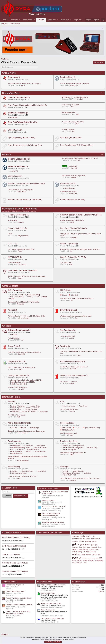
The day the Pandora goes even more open (74, 83)
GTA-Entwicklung (39, 452)
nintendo (75, 549)
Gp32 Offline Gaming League (73, 375)
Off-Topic (64, 471)
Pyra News (13, 77)
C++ (11, 450)
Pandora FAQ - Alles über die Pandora (22, 412)
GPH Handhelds (67, 423)
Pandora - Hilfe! (14, 410)
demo (88, 539)
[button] (20, 20)
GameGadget (33, 428)
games (94, 541)
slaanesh (72, 384)
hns (72, 107)
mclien (74, 178)
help (81, 547)
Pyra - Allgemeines (67, 406)
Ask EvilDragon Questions (72, 361)
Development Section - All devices (20, 209)
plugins (89, 554)
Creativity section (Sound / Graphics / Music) (80, 215)
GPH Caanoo (66, 428)
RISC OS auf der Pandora (17, 415)
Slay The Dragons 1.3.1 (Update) (15, 571)
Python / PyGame (68, 244)
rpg (93, 558)
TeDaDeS (20, 222)
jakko (77, 124)
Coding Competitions (17, 375)
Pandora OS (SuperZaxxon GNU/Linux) (25, 184)
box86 (88, 536)
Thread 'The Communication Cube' (18, 598)
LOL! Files (13, 335)
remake (85, 558)
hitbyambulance (23, 236)
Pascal (27, 452)
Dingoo (63, 295)
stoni (72, 435)
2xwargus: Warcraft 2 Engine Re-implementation (24, 302)
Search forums (15, 23)
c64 (93, 536)
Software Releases (17, 113)
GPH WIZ (77, 428)
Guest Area (13, 346)
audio (82, 536)
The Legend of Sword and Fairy (52, 618)
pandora (76, 554)
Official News (9, 73)
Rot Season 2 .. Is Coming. (69, 382)
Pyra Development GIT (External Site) (77, 145)
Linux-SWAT (73, 193)
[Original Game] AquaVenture (18, 387)
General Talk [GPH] (16, 295)
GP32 (11, 299)
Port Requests (13, 220)
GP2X (44, 297)
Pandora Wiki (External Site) (73, 199)
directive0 (73, 369)
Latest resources (44, 582)
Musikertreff (40, 446)
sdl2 (74, 560)
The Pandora (28, 20)
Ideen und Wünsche (40, 448)
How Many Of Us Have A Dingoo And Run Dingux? (77, 298)
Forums (41, 20)
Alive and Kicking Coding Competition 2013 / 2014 (26, 380)
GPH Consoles (15, 290)
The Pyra (14, 20)
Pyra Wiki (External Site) (71, 138)
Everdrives (13, 471)
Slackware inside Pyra (69, 112)
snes (74, 563)
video (85, 563)
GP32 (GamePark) (67, 430)
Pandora (7, 154)
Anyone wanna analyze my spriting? (72, 220)
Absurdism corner (14, 338)
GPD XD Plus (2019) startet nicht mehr (73, 453)
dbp (84, 539)
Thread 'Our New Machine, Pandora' (19, 605)
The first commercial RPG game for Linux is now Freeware (27, 276)
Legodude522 (21, 192)
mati (71, 265)
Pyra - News (82, 406)
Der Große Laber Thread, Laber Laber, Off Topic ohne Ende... (80, 478)
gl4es (76, 544)
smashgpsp (99, 561)
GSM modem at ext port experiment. (74, 176)
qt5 (80, 558)
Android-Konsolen (26, 471)
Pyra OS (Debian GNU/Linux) (21, 122)
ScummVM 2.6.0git (48, 593)
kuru (77, 318)
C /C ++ (11, 244)
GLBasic (19, 450)
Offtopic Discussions (18, 330)
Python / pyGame (15, 452)
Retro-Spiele (41, 471)
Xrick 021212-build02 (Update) (14, 546)
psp (99, 554)
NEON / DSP (14, 257)
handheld (75, 547)
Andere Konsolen (77, 471)
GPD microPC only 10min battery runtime (22, 368)
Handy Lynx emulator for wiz (51, 603)
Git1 (73, 132)
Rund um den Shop (69, 441)
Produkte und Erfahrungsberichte (72, 446)
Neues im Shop (91, 448)
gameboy (88, 541)
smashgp (91, 561)
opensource (91, 551)
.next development (67, 188)
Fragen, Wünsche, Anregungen (72, 448)
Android (11, 310)
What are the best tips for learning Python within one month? (80, 249)
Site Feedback (66, 330)
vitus (72, 455)
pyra (75, 557)
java (88, 547)
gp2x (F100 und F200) (91, 428)
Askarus (22, 85)
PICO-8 (10, 234)
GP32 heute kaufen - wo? (69, 433)
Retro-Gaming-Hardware (17, 473)
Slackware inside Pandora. (69, 192)
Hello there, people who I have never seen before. (24, 352)
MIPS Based (66, 290)
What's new (52, 20)
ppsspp (94, 554)
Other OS (12, 117)
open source (94, 549)
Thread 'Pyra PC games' (15, 585)
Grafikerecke (27, 446)
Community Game (15, 453)
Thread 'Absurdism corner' (15, 591)
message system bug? (68, 336)
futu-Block (21, 389)
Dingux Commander (48, 610)
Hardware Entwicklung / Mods (19, 448)
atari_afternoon (23, 433)
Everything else (67, 310)
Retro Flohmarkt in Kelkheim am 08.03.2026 (22, 476)
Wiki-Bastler (42, 412)
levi (71, 251)
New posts (5, 23)
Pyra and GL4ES (66, 263)
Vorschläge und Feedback (70, 473)
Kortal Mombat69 (23, 461)
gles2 (82, 545)
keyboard (94, 547)
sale (97, 558)
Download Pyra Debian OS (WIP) (73, 122)
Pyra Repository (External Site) (22, 138)
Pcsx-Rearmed (70, 166)
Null (22, 340)
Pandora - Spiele (15, 408)
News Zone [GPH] (32, 295)
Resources (65, 20)
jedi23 (72, 222)
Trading (64, 346)
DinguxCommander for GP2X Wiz (53, 585)
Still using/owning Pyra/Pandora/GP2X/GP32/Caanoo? (80, 159)
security (79, 561)
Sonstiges (64, 467)
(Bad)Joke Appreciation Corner (53, 522)
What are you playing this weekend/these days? (76, 316)
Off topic (6, 326)
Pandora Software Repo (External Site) (25, 199)
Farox (20, 251)
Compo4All (13, 171)
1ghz (74, 536)
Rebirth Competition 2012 (18, 384)
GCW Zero (13, 428)
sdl (100, 558)
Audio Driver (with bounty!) (70, 105)
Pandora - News (34, 406)
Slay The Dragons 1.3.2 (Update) (15, 563)
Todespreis (20, 304)
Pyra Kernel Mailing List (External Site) (25, 145)
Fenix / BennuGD (32, 450)
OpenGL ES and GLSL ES (72, 257)
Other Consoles (10, 286)
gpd (96, 545)
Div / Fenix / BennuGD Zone (72, 228)
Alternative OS (66, 184)
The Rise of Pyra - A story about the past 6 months (25, 83)
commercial (77, 539)
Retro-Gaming (14, 467)
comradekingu (74, 85)
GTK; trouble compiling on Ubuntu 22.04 (21, 249)
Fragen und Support (68, 450)
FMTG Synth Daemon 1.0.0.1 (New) (16, 537)
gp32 (92, 545)
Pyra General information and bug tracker (26, 105)
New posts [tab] (42, 488)
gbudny (20, 278)
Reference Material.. (15, 263)
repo (90, 558)
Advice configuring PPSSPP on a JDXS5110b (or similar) (27, 316)
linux (100, 547)
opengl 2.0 (81, 552)
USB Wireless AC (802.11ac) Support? (21, 190)
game (81, 541)
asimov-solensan (23, 318)
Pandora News (67, 77)
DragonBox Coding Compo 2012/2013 (22, 382)
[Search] (103, 20)
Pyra (62, 401)
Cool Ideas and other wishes (21, 271)
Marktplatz (86, 473)
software (79, 563)
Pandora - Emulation (31, 408)
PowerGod (79, 99)
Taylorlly (101, 591)
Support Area (14, 130)
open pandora (83, 549)
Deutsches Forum (11, 397)
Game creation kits (16, 228)
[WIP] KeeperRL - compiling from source (75, 97)
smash (85, 561)
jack (84, 547)
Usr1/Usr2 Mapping (68, 130)
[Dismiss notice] (103, 29)
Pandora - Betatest (30, 410)
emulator (75, 541)
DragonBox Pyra (11, 93)
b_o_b (78, 160)
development (95, 539)
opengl (74, 552)
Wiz (37, 297)
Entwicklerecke (15, 441)
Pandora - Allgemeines (17, 406)
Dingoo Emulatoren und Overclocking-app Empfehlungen (27, 431)
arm (78, 536)
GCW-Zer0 (73, 295)
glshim (87, 545)
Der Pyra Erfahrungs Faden (69, 409)
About (5, 20)
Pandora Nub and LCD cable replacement (74, 367)
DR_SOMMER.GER (68, 475)
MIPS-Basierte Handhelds (19, 423)
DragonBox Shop (16, 361)
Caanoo (29, 297)
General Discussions (18, 98)
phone (83, 554)
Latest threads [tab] (53, 488)
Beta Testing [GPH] (15, 297)
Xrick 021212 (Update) (11, 554)
